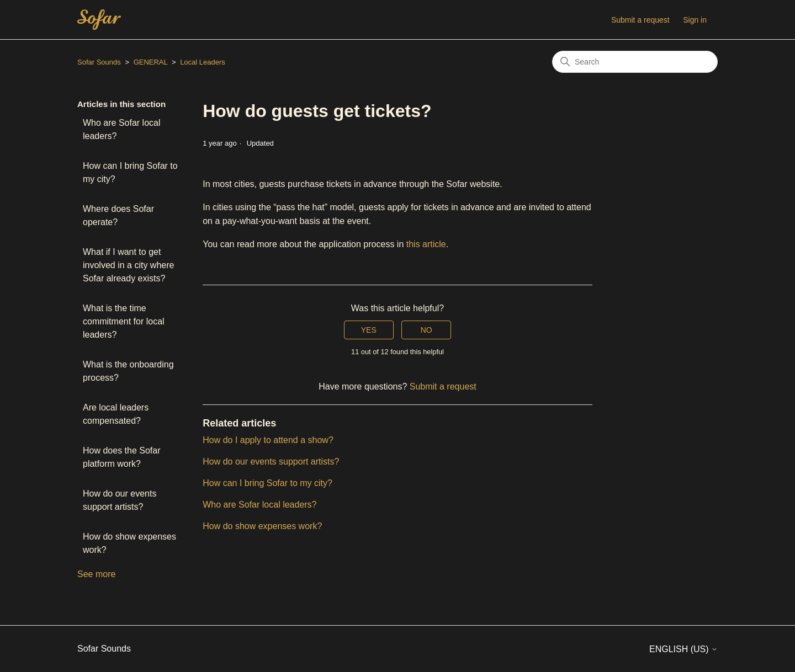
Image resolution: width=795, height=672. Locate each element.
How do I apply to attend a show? (268, 440)
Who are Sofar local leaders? (122, 129)
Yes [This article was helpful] (369, 330)
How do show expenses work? (129, 543)
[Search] (635, 62)
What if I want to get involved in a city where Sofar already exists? (128, 265)
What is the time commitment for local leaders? (124, 321)
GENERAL (151, 62)
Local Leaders (203, 62)
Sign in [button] (695, 20)
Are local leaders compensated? (116, 414)
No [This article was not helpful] (426, 330)
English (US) (683, 649)
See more (96, 574)
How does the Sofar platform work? (122, 457)
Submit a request (640, 20)
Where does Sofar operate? (118, 215)
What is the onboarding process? (128, 371)
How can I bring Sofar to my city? (130, 172)
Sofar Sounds (99, 62)
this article (426, 244)
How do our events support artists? (120, 500)
